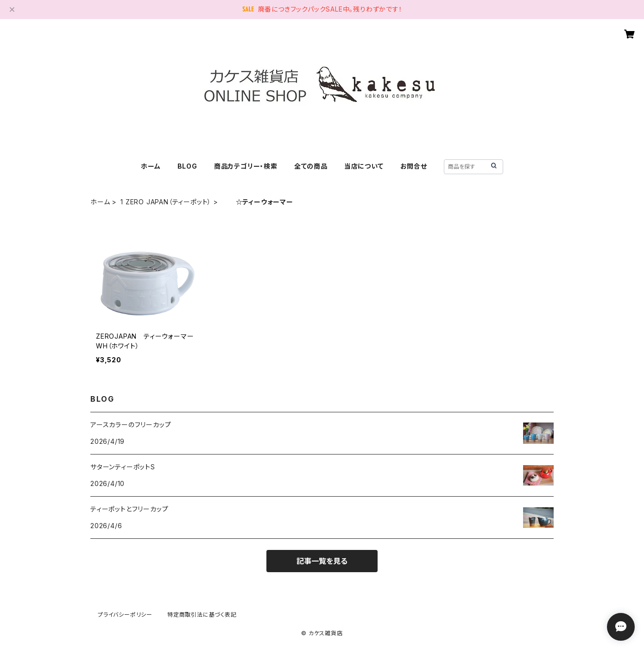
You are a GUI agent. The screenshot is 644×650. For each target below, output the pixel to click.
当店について (364, 166)
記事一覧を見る (322, 561)
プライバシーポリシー (125, 615)
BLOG (187, 166)
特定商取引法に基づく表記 (202, 615)
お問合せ (414, 166)
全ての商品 (311, 166)
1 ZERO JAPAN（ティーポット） (166, 202)
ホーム (151, 166)
